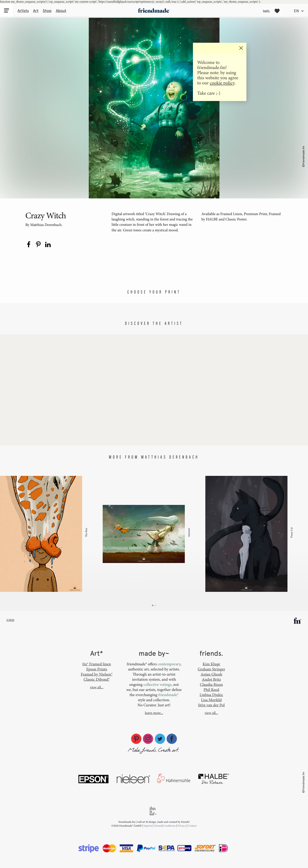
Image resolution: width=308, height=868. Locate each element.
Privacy (182, 826)
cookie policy (222, 83)
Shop (47, 11)
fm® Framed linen (97, 664)
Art (36, 11)
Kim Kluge (211, 664)
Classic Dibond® (97, 679)
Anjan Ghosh (211, 674)
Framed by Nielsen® (97, 674)
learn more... (154, 713)
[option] (51, 534)
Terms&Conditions (165, 826)
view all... (97, 687)
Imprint (148, 826)
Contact (192, 826)
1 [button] (153, 605)
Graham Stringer (211, 669)
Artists (23, 11)
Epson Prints (97, 669)
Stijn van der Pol (211, 705)
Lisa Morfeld (211, 700)
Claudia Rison (211, 684)
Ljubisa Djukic (211, 695)
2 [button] (155, 605)
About (61, 11)
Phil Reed (211, 690)
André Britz (211, 679)
